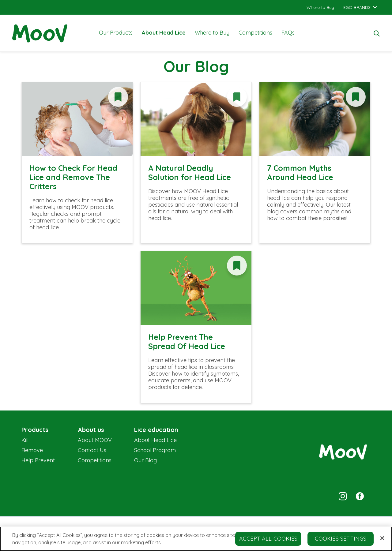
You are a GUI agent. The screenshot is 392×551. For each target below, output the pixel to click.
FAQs (288, 33)
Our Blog (145, 460)
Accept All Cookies (268, 541)
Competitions (255, 33)
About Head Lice (164, 33)
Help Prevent (38, 460)
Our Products (116, 33)
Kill (25, 440)
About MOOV (95, 440)
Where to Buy (212, 33)
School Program (155, 450)
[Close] (382, 541)
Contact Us (92, 450)
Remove (32, 450)
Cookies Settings (341, 541)
